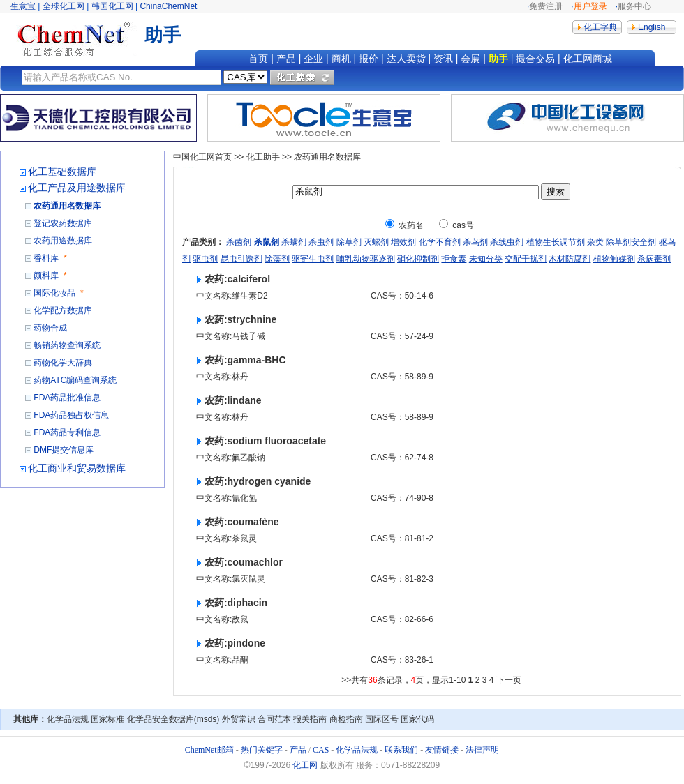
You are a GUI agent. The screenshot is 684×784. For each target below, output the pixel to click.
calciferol (249, 279)
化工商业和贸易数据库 (77, 468)
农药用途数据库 (63, 241)
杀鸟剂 (475, 242)
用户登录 (590, 6)
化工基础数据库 (62, 172)
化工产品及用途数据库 (77, 188)
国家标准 (107, 719)
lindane (245, 400)
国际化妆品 (54, 293)
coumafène (253, 522)
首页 (258, 59)
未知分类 (486, 259)
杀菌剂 (239, 242)
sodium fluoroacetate (277, 441)
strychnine (252, 319)
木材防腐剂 (570, 259)
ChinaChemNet (168, 6)
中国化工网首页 (202, 157)
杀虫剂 (321, 242)
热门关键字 (262, 750)
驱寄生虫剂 (313, 259)
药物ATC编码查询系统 (75, 380)
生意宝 (23, 6)
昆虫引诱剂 (241, 259)
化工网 (305, 765)
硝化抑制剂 (418, 259)
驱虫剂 (205, 259)
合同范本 (274, 719)
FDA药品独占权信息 (71, 415)
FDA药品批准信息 (67, 398)
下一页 (509, 680)
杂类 (595, 242)
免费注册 (546, 6)
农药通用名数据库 (67, 206)
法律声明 (482, 750)
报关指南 (310, 719)
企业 (313, 59)
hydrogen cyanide (269, 481)
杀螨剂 (294, 242)
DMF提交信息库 (64, 450)
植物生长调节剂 (556, 242)
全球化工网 (64, 6)
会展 (470, 59)
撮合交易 (535, 59)
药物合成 (50, 328)
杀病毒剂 (654, 259)
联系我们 (401, 750)
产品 (286, 59)
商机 (341, 59)
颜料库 (46, 276)
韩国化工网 (112, 6)
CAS (321, 750)
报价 (369, 59)
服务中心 (634, 6)
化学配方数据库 (63, 310)
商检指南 (346, 719)
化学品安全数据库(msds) (173, 719)
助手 (498, 59)
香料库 (46, 258)
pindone (246, 643)
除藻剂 (277, 259)
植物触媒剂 (614, 259)
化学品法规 (68, 719)
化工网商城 (588, 59)
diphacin (248, 603)
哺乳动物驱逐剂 (366, 259)
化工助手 (263, 157)
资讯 (443, 59)
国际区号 (382, 719)
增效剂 (403, 242)
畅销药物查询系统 (67, 345)
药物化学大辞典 (63, 363)
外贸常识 (239, 719)
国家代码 (417, 719)
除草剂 (349, 242)
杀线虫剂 (507, 242)
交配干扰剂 (526, 259)
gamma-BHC (257, 360)
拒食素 (454, 259)
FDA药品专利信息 (67, 432)
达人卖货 (406, 59)
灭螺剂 (376, 242)
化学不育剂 (440, 242)
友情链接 (442, 750)
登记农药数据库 (63, 223)
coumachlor (255, 562)
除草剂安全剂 (631, 242)
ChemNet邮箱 (209, 750)
